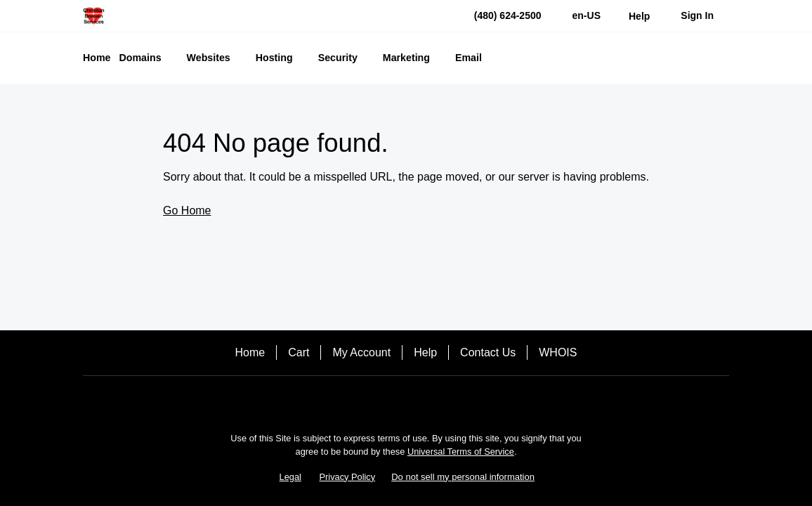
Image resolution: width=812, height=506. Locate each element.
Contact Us (488, 352)
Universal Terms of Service (461, 452)
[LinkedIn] (445, 400)
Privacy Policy (348, 477)
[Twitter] (406, 400)
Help (425, 352)
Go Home (187, 210)
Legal (290, 477)
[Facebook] (367, 400)
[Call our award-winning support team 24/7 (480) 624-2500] (639, 16)
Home (250, 352)
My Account (361, 352)
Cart (299, 352)
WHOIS (558, 352)
